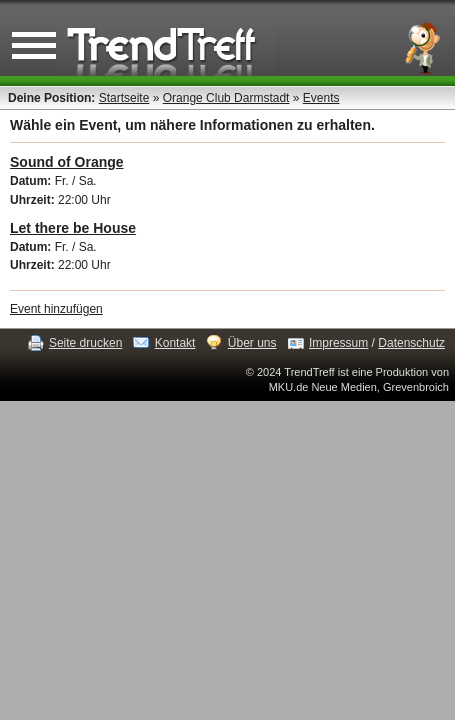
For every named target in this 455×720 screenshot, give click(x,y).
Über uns (252, 343)
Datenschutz (411, 343)
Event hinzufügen (56, 309)
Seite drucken (85, 343)
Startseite (124, 98)
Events (321, 98)
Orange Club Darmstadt (226, 98)
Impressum (338, 343)
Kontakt (175, 343)
